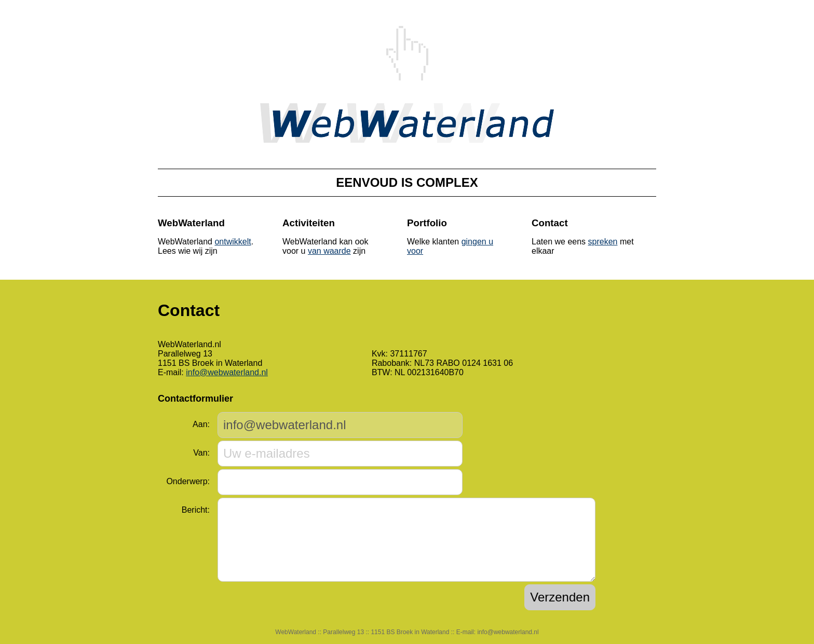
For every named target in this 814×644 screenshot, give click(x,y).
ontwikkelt (233, 242)
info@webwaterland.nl (227, 372)
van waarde (329, 251)
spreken (603, 242)
